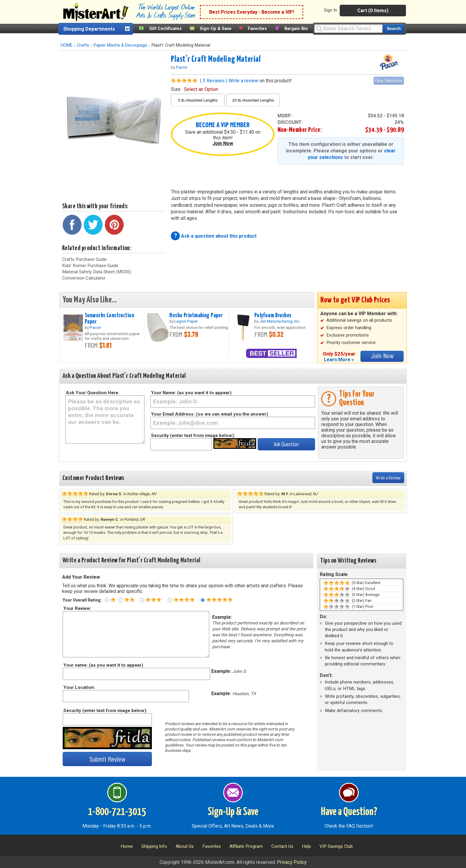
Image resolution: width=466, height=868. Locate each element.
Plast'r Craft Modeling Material (216, 59)
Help (306, 846)
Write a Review (388, 478)
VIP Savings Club (336, 846)
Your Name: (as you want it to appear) (191, 393)
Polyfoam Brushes (273, 315)
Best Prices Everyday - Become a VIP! (252, 12)
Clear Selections (389, 80)
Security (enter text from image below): (193, 435)
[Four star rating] (170, 600)
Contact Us (282, 846)
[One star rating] (107, 600)
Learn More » (339, 360)
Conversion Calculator (84, 278)
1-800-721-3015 (117, 812)
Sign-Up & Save (216, 29)
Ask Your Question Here (92, 393)
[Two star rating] (121, 600)
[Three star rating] (142, 600)
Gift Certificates (166, 29)
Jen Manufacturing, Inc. (280, 321)
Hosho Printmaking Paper (196, 315)
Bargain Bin (296, 29)
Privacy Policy (292, 862)
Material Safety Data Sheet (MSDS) (97, 272)
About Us (185, 846)
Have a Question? (349, 812)
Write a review (243, 81)
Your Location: (79, 687)
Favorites (257, 29)
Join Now (223, 143)
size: (195, 89)
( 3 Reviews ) (214, 81)
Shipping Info (154, 846)
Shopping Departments (89, 29)
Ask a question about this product (219, 236)
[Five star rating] (203, 600)
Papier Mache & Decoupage (120, 45)
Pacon (182, 67)
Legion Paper (186, 321)
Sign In (330, 10)
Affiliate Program (246, 846)
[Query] (348, 28)
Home (127, 846)
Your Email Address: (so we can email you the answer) (210, 414)
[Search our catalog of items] (393, 29)
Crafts (83, 45)
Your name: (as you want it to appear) (103, 665)
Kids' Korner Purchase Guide (90, 266)
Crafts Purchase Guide (84, 259)
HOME (67, 45)
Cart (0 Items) (373, 11)
